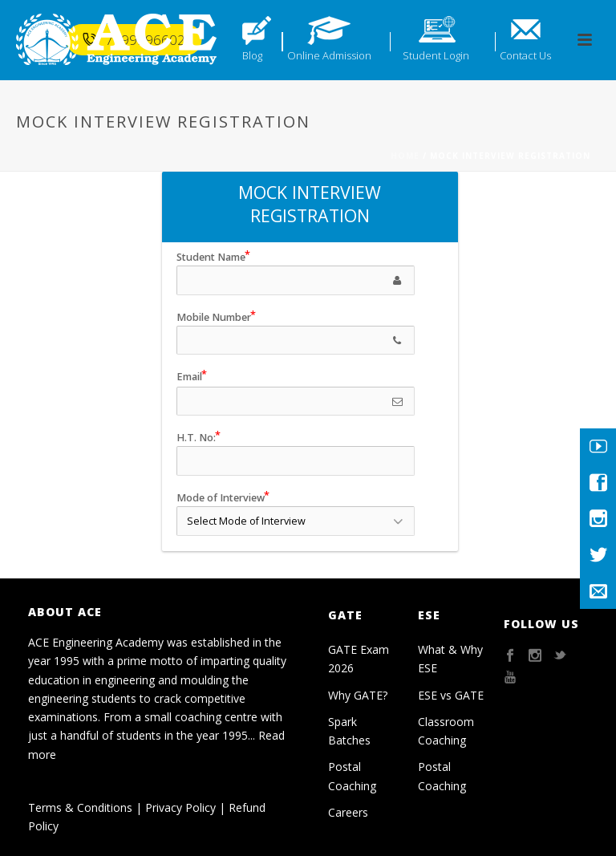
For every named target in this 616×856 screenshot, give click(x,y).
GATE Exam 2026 (359, 659)
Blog (252, 55)
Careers (348, 812)
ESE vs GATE (451, 695)
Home (405, 156)
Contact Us (525, 55)
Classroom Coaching (446, 731)
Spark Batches (349, 731)
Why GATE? (358, 695)
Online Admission (329, 55)
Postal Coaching (352, 776)
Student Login (436, 55)
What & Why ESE (450, 659)
